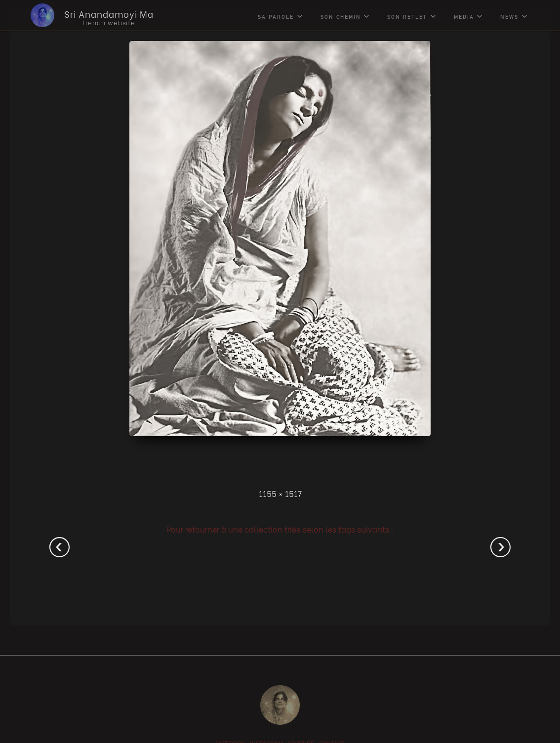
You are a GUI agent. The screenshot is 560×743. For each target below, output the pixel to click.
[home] (85, 15)
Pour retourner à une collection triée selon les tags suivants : (280, 529)
